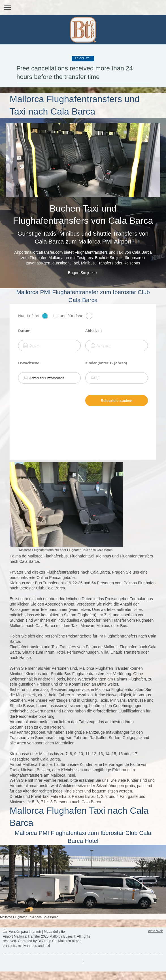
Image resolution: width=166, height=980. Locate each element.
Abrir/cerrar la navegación (83, 7)
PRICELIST (82, 58)
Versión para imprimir (22, 932)
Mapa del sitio (54, 932)
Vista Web (156, 931)
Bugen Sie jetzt (81, 273)
